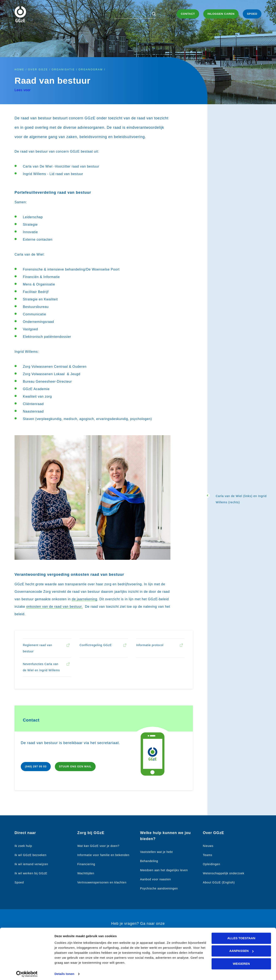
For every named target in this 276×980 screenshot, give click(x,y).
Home (19, 70)
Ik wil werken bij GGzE (31, 873)
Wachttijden (86, 873)
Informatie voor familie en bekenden (103, 855)
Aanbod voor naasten (155, 879)
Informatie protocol (150, 645)
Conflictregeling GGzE (96, 645)
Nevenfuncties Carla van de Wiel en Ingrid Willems (41, 667)
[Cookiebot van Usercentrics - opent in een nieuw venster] (27, 972)
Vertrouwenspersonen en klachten (102, 882)
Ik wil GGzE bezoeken (31, 855)
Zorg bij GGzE (91, 833)
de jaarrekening (84, 599)
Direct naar (25, 833)
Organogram (91, 70)
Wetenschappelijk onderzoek (224, 873)
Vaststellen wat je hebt (156, 852)
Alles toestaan (241, 936)
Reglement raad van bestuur (37, 648)
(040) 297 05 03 (36, 766)
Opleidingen (212, 864)
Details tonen (64, 972)
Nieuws (208, 846)
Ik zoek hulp (23, 846)
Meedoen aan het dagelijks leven (164, 870)
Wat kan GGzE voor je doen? (98, 846)
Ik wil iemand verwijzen (31, 864)
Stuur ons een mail (75, 766)
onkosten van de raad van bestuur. (54, 607)
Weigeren (241, 961)
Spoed (19, 882)
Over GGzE (38, 70)
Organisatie (63, 70)
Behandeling (149, 861)
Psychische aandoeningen (159, 888)
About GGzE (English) (219, 882)
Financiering (86, 864)
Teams (208, 855)
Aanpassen (241, 949)
